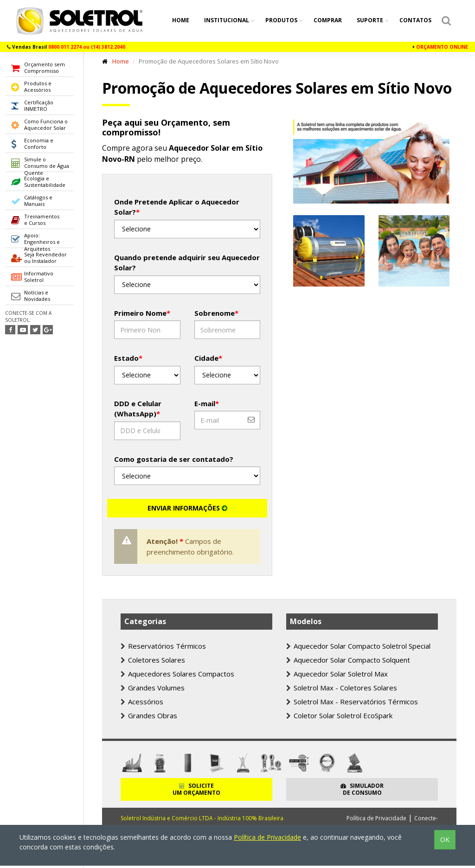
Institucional (227, 20)
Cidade (208, 358)
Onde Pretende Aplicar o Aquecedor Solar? (177, 207)
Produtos (282, 20)
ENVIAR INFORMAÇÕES (187, 508)
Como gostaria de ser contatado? (174, 459)
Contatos (415, 20)
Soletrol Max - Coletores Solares (342, 688)
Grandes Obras (149, 715)
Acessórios (142, 702)
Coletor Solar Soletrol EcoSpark (339, 715)
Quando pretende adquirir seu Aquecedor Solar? (187, 263)
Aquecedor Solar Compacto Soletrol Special (358, 646)
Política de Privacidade (376, 818)
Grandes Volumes (153, 688)
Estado (128, 358)
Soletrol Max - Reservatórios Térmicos (352, 702)
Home (181, 20)
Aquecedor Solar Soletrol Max (337, 674)
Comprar (328, 20)
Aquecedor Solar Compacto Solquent (348, 660)
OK (445, 839)
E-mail (207, 403)
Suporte (371, 20)
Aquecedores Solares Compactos (177, 674)
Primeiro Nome (142, 313)
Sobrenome (216, 313)
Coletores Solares (153, 660)
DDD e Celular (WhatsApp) (138, 409)
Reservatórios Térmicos (163, 646)
